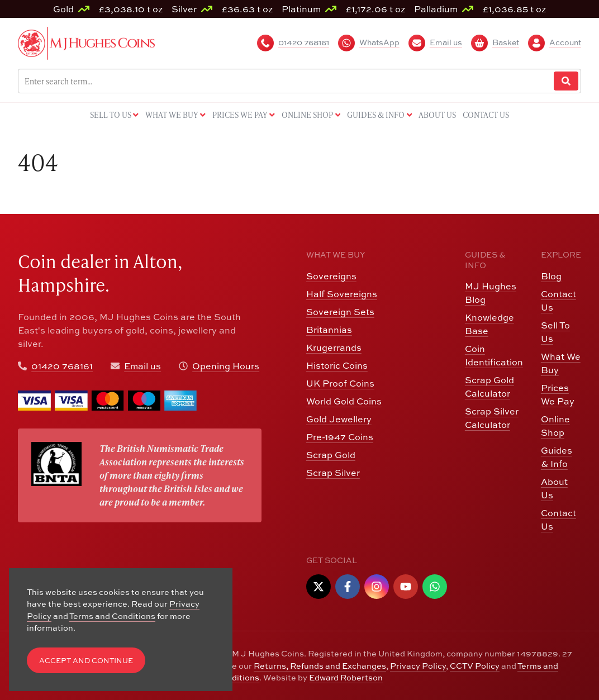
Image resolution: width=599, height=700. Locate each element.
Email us (142, 366)
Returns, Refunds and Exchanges (320, 666)
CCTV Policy (475, 666)
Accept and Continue (86, 661)
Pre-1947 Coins (340, 437)
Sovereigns (331, 276)
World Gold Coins (344, 401)
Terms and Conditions (112, 616)
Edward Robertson (346, 677)
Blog (551, 276)
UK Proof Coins (340, 383)
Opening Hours (226, 366)
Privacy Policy (418, 666)
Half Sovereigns (342, 294)
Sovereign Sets (340, 312)
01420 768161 (62, 366)
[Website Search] (566, 81)
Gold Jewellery (339, 419)
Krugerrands (334, 347)
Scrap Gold (331, 455)
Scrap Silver (333, 473)
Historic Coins (337, 365)
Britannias (329, 330)
